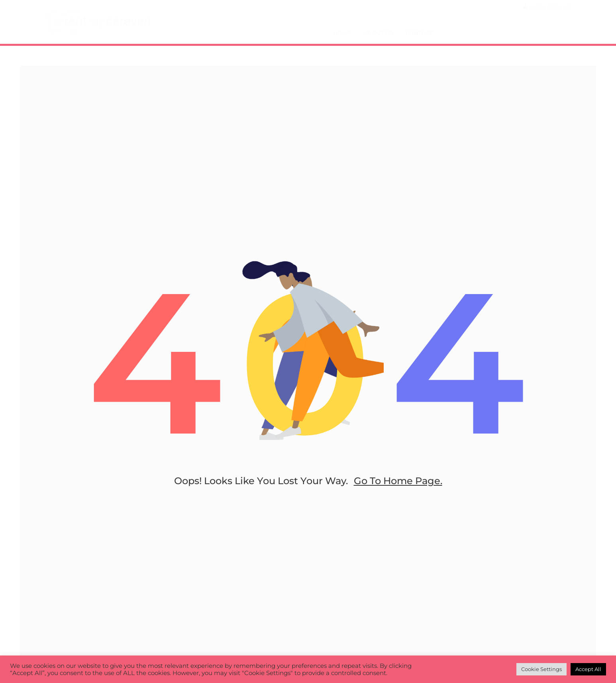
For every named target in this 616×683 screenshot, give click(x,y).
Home (342, 33)
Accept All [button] (588, 669)
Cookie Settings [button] (541, 669)
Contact (419, 33)
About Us (378, 33)
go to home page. (398, 481)
